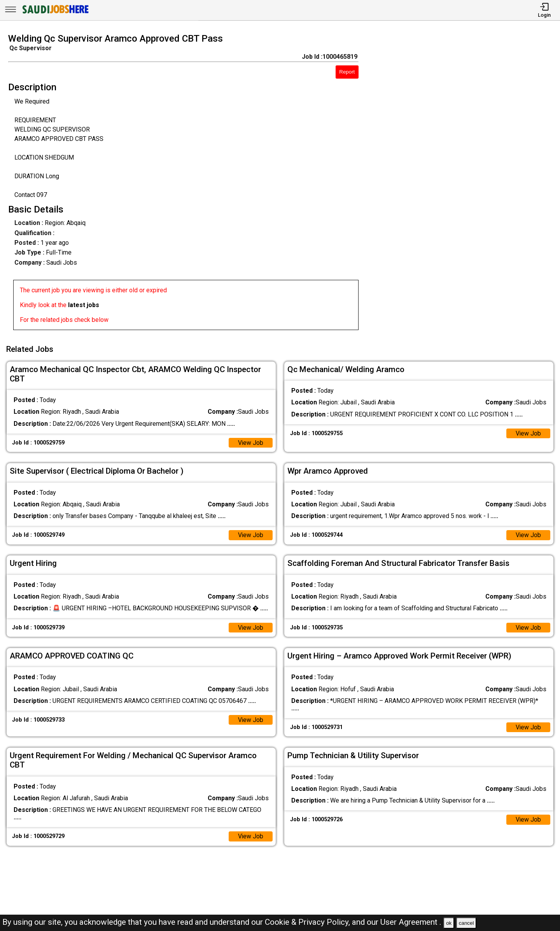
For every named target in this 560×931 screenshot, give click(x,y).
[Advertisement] (466, 184)
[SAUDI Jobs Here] (55, 13)
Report (347, 72)
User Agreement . (411, 922)
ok (449, 923)
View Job (250, 442)
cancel (466, 923)
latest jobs (84, 305)
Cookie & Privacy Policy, (308, 922)
